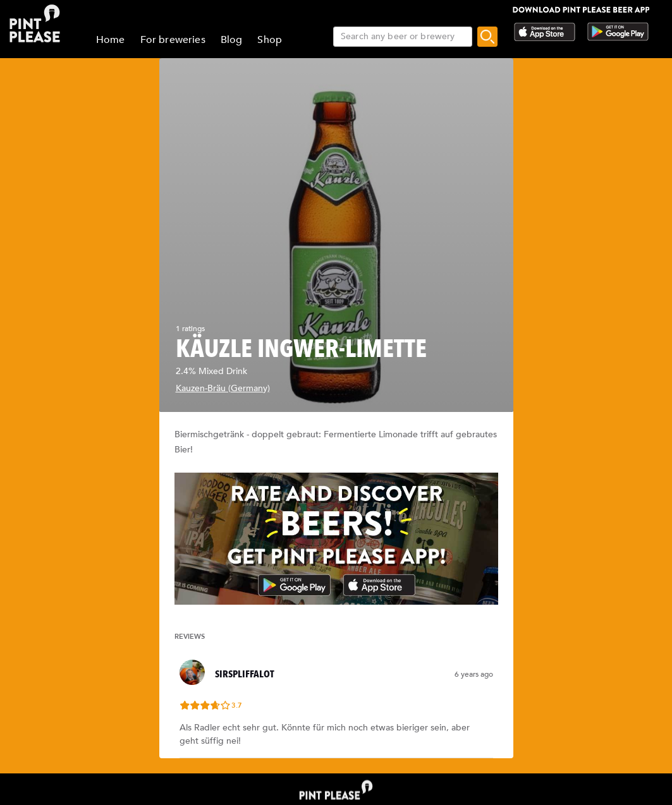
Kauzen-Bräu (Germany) (223, 388)
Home (111, 40)
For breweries (173, 40)
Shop (270, 40)
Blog (232, 40)
